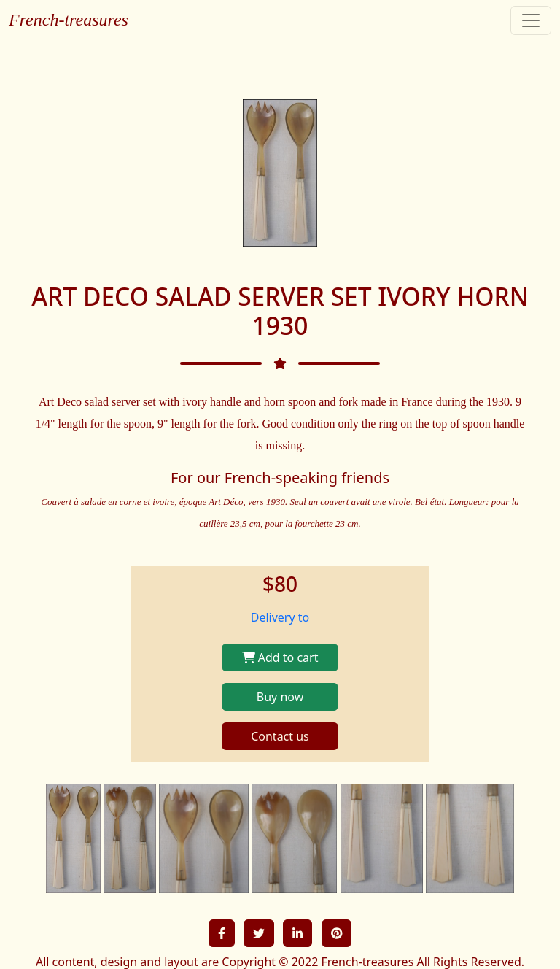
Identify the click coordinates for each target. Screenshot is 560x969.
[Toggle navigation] (531, 20)
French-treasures (69, 20)
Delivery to (280, 617)
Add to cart (280, 657)
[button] (222, 933)
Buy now (280, 697)
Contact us (280, 736)
